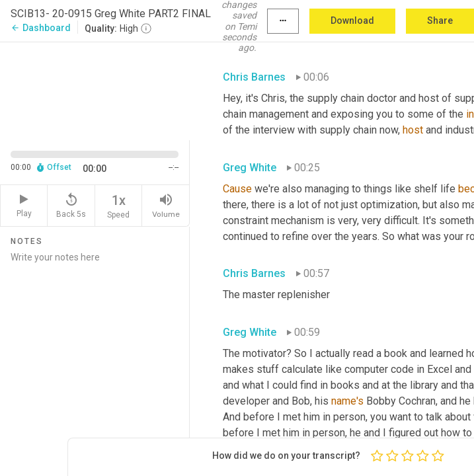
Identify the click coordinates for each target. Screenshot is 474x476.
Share (440, 20)
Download (352, 20)
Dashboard (41, 28)
